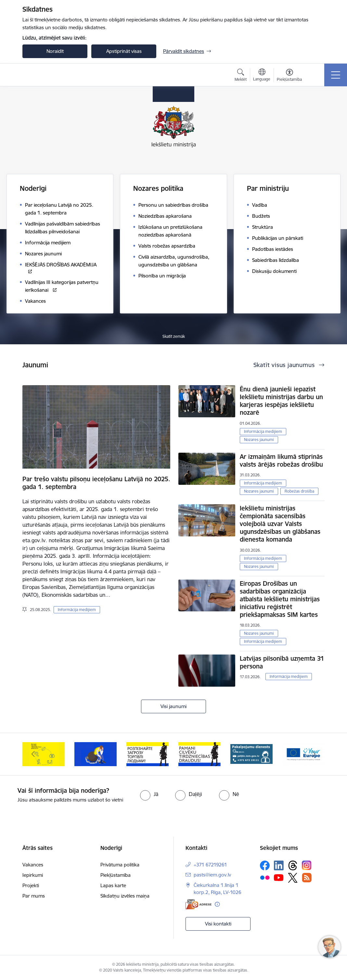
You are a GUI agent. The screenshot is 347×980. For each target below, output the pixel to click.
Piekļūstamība (116, 875)
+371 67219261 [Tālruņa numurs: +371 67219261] (210, 865)
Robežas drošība (299, 491)
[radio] (149, 794)
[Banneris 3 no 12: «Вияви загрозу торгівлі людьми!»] (148, 754)
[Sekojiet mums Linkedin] (279, 865)
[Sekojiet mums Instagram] (307, 865)
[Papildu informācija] (217, 904)
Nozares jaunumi (259, 440)
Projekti (31, 885)
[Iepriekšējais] (33, 754)
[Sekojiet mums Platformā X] (293, 878)
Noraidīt (55, 51)
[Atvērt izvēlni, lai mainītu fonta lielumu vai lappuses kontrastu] (289, 76)
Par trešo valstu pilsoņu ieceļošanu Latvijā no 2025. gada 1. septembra (96, 483)
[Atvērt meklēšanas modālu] (241, 76)
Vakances (33, 865)
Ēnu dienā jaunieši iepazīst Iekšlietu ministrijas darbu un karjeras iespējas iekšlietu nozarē (281, 401)
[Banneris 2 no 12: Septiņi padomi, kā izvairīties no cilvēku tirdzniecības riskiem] (96, 754)
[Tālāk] (314, 754)
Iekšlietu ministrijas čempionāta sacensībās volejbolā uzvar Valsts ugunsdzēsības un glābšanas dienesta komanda (280, 524)
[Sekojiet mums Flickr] (265, 877)
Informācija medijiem (77, 610)
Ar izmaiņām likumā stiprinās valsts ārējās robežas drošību (281, 460)
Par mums (34, 896)
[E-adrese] (199, 904)
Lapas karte (113, 885)
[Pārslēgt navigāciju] (336, 75)
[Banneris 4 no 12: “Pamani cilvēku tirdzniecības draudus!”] (199, 754)
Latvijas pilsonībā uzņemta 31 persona (282, 662)
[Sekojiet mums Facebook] (265, 865)
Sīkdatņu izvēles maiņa (125, 896)
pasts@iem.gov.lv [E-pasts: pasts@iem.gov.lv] (212, 875)
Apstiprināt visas (124, 51)
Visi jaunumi (173, 706)
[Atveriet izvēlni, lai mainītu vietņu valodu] (262, 76)
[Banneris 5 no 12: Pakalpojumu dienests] (251, 754)
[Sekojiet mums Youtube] (279, 877)
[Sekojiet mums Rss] (307, 878)
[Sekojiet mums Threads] (293, 865)
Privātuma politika (120, 865)
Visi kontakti (218, 924)
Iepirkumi (33, 875)
